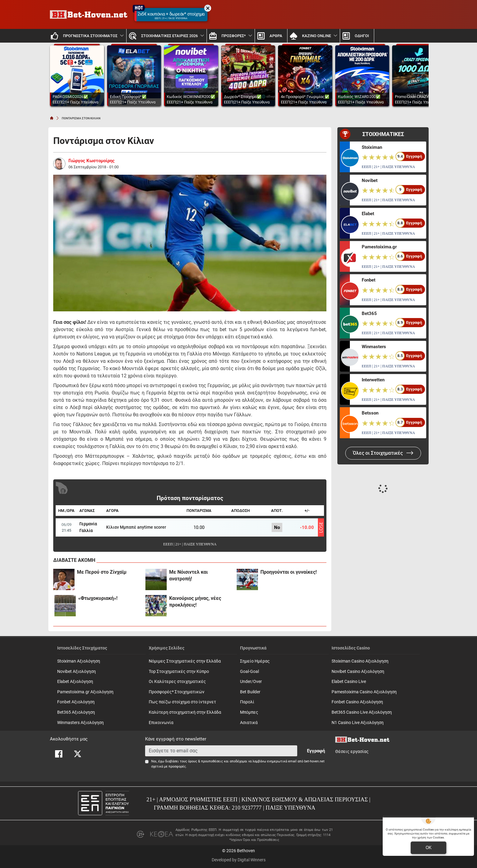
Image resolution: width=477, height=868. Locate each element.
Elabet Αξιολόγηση (75, 682)
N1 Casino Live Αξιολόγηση (358, 723)
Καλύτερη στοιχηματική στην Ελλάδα (185, 712)
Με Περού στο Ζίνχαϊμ (102, 572)
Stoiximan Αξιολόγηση (79, 661)
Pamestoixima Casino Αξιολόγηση (364, 692)
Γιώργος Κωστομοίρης (92, 161)
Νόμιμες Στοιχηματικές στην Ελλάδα (185, 661)
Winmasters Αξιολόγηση (80, 723)
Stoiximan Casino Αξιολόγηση (360, 661)
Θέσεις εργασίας (352, 752)
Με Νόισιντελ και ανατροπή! (188, 575)
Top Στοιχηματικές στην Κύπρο (179, 672)
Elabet (368, 214)
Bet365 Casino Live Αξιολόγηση (362, 712)
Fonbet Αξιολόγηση (76, 702)
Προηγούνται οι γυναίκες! (289, 572)
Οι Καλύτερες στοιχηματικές (177, 682)
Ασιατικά (249, 723)
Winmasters (374, 347)
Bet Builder (250, 692)
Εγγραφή (316, 751)
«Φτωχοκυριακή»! (98, 598)
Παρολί (247, 702)
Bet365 (369, 313)
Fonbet (369, 280)
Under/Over (251, 682)
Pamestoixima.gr (379, 247)
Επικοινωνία (161, 723)
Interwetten (373, 380)
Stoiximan (372, 147)
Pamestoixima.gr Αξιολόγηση (85, 692)
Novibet (370, 180)
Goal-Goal (249, 672)
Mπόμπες (249, 712)
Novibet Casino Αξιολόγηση (358, 672)
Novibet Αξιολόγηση (77, 672)
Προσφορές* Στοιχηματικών (177, 692)
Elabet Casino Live (349, 682)
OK (428, 848)
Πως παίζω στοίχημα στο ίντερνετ (182, 702)
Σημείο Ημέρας (255, 661)
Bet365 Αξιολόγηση (76, 712)
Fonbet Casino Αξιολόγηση (357, 702)
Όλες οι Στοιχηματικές (383, 453)
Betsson (370, 413)
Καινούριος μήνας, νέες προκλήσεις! (195, 602)
